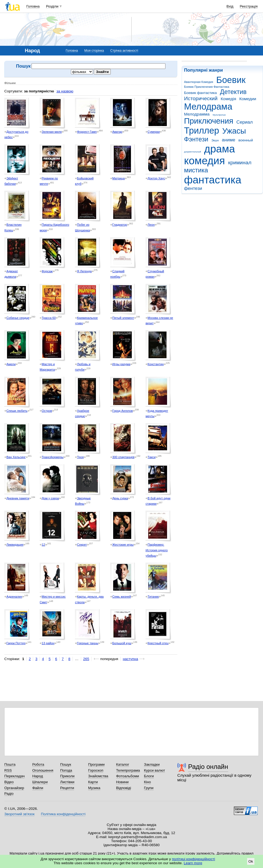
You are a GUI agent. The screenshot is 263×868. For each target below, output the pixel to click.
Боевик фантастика (200, 93)
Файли (38, 788)
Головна (33, 6)
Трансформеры (53, 457)
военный (246, 140)
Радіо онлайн (208, 767)
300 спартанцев (123, 457)
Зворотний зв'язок (19, 814)
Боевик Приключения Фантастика (207, 87)
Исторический (201, 98)
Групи (149, 788)
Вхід (230, 6)
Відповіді (124, 788)
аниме (229, 140)
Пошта (10, 764)
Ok (251, 861)
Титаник (153, 597)
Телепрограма (128, 770)
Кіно (147, 782)
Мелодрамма (197, 114)
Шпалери (40, 782)
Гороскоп (96, 770)
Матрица (119, 178)
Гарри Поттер (16, 643)
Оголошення (43, 770)
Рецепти (67, 788)
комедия (205, 161)
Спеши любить (17, 411)
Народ (38, 776)
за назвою (65, 91)
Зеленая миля (52, 132)
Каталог (123, 764)
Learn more (193, 863)
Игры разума (121, 364)
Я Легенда (84, 271)
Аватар (117, 132)
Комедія (228, 99)
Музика (94, 788)
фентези (193, 188)
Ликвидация (15, 545)
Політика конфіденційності (63, 814)
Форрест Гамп (87, 132)
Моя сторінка (94, 51)
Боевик (231, 80)
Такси (152, 457)
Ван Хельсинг (16, 457)
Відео (9, 782)
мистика (196, 170)
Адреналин (14, 597)
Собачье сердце (18, 318)
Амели (11, 364)
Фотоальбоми (128, 776)
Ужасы (234, 131)
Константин (156, 364)
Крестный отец (158, 643)
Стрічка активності (124, 51)
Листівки (67, 782)
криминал (240, 163)
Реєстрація (249, 6)
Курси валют (154, 770)
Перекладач (14, 776)
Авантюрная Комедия (199, 82)
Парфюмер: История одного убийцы (157, 550)
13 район (48, 643)
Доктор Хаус (156, 178)
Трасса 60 (49, 318)
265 (86, 659)
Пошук (66, 764)
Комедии (248, 99)
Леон (151, 225)
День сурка (120, 498)
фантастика (213, 180)
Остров (47, 411)
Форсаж (47, 271)
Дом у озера (50, 498)
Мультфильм (219, 115)
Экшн (215, 140)
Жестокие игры (123, 545)
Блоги (149, 776)
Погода (66, 770)
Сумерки (154, 132)
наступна (131, 659)
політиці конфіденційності (193, 859)
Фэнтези (196, 139)
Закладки (152, 764)
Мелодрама (208, 107)
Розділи (52, 6)
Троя (80, 457)
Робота (38, 764)
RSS (8, 770)
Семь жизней (122, 597)
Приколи (67, 776)
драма (220, 149)
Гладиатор (120, 225)
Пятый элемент (123, 318)
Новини (122, 782)
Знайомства (98, 776)
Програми (96, 764)
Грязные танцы (88, 643)
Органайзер (14, 788)
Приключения (209, 121)
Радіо (9, 794)
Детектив (233, 92)
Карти (93, 782)
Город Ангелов (123, 411)
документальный (193, 152)
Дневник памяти (18, 498)
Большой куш (122, 643)
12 (44, 545)
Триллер (202, 130)
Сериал (244, 122)
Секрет (82, 545)
